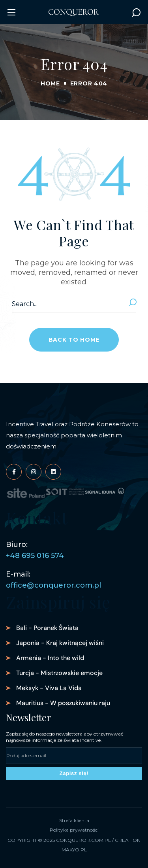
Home (50, 83)
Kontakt (37, 518)
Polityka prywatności (74, 830)
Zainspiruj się (58, 602)
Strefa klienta (74, 820)
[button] (136, 12)
